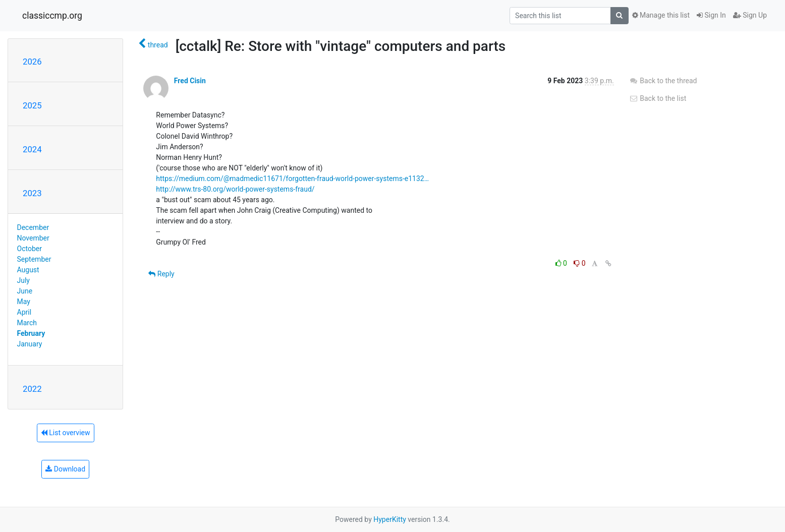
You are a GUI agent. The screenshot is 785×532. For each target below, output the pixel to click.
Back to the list (658, 98)
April (24, 312)
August (28, 270)
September (34, 259)
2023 (32, 193)
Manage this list (661, 15)
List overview (66, 433)
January (30, 344)
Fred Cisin (190, 81)
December (33, 227)
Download (65, 469)
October (30, 249)
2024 (32, 149)
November (33, 238)
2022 (32, 389)
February (31, 333)
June (25, 291)
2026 (32, 62)
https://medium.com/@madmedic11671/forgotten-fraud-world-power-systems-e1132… (292, 179)
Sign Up (750, 15)
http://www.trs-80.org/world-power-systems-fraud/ (235, 189)
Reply (161, 274)
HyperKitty (390, 519)
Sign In (711, 15)
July (23, 280)
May (24, 302)
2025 (32, 105)
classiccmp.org (52, 16)
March (27, 323)
